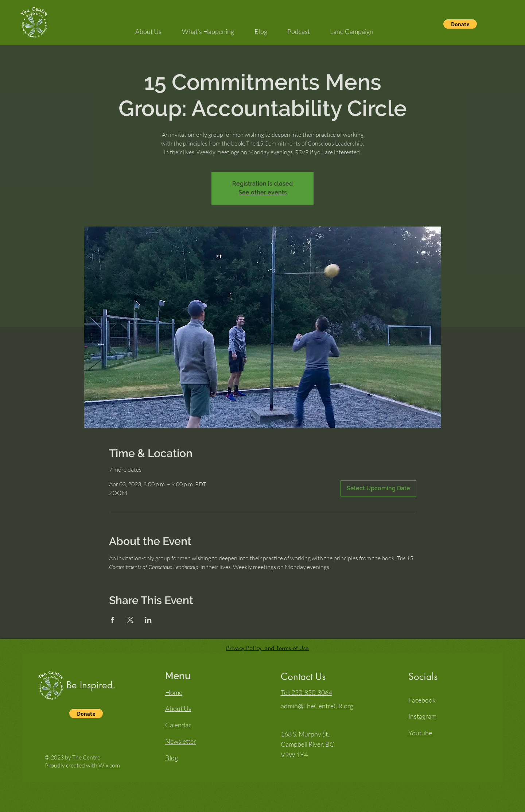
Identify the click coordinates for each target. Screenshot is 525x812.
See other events (263, 192)
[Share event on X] (130, 620)
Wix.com (109, 765)
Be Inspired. (91, 685)
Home (174, 692)
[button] (460, 24)
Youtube (420, 733)
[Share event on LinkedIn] (148, 620)
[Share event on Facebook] (112, 620)
